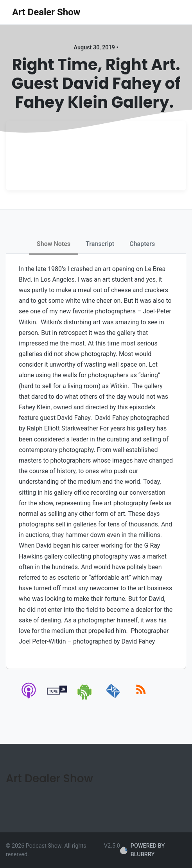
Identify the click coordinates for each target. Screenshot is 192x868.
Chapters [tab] (142, 244)
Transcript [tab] (100, 244)
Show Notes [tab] (54, 244)
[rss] (141, 698)
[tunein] (57, 698)
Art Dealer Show (46, 12)
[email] (113, 698)
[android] (85, 698)
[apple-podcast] (29, 698)
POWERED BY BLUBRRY (142, 850)
